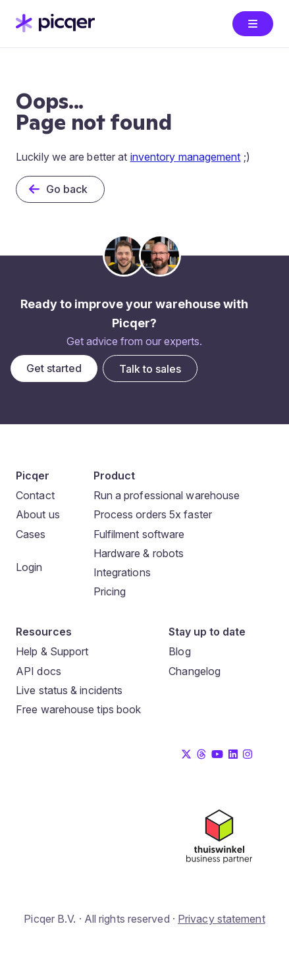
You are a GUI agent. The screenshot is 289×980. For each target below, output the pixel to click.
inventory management (186, 157)
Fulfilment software (139, 534)
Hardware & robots (139, 553)
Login (29, 567)
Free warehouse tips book (78, 709)
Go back (67, 189)
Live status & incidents (69, 690)
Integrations (122, 572)
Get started (54, 368)
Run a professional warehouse (167, 495)
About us (38, 514)
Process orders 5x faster (153, 514)
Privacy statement (222, 919)
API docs (39, 671)
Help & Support (52, 651)
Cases (31, 534)
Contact (35, 495)
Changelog (195, 671)
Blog (179, 651)
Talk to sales (150, 369)
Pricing (110, 591)
